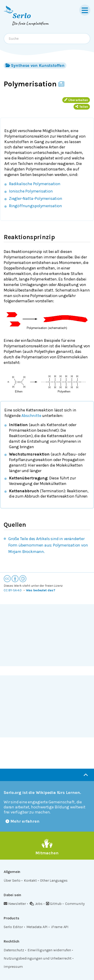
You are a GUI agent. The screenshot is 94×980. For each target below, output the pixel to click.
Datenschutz (14, 950)
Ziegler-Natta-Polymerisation (36, 198)
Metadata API (37, 927)
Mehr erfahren (23, 821)
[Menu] (85, 10)
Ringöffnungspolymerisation (36, 206)
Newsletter (15, 904)
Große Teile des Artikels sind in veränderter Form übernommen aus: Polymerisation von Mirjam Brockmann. (48, 545)
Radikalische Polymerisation (35, 184)
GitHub (54, 904)
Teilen (82, 107)
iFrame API (60, 927)
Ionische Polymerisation (31, 191)
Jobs (36, 904)
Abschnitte (31, 416)
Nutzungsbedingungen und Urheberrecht (38, 958)
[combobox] (47, 39)
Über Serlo (12, 880)
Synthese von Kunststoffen (35, 65)
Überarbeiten (76, 100)
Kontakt (30, 880)
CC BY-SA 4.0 (13, 590)
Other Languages (54, 880)
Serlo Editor (13, 927)
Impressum (13, 967)
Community (75, 904)
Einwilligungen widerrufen (49, 950)
